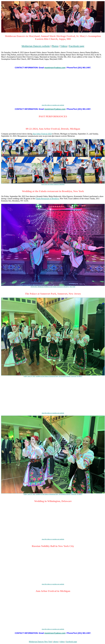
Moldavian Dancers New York (40, 642)
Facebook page (77, 46)
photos (56, 642)
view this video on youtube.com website (53, 105)
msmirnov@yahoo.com (55, 68)
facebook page (71, 642)
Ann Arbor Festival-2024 (42, 134)
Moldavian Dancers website (36, 46)
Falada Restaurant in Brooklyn (47, 199)
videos (62, 642)
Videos (64, 46)
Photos (55, 46)
